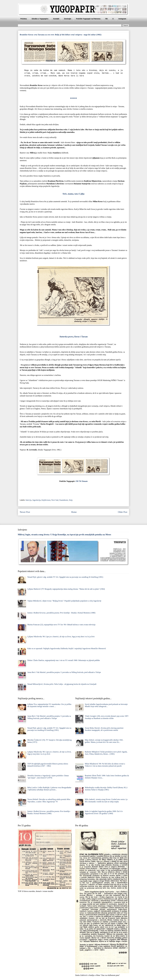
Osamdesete (64, 500)
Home (74, 512)
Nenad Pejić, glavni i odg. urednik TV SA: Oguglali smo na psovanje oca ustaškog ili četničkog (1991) (65, 577)
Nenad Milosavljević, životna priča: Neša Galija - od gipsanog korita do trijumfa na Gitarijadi (62, 684)
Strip (71, 500)
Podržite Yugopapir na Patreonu (88, 19)
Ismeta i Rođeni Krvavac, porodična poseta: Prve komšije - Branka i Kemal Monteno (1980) (61, 613)
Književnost (46, 500)
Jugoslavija (37, 500)
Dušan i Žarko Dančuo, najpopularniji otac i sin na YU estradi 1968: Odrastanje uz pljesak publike (64, 660)
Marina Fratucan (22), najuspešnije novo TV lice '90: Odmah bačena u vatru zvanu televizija (61, 625)
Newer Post (25, 512)
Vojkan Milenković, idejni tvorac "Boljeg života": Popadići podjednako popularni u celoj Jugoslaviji (64, 601)
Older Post (123, 512)
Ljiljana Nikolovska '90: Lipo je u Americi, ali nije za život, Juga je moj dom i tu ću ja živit (61, 637)
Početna (24, 19)
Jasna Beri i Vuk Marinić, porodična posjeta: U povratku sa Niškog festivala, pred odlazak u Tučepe (64, 672)
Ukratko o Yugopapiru (40, 19)
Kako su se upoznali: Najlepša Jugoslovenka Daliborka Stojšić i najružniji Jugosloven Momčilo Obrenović (67, 648)
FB (107, 19)
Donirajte (68, 19)
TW (80, 481)
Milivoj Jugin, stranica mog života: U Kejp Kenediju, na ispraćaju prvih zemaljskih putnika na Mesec (65, 535)
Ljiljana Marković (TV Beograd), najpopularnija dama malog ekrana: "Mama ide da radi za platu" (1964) (66, 589)
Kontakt (56, 19)
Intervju (29, 500)
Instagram (122, 19)
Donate (85, 481)
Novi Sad (55, 500)
